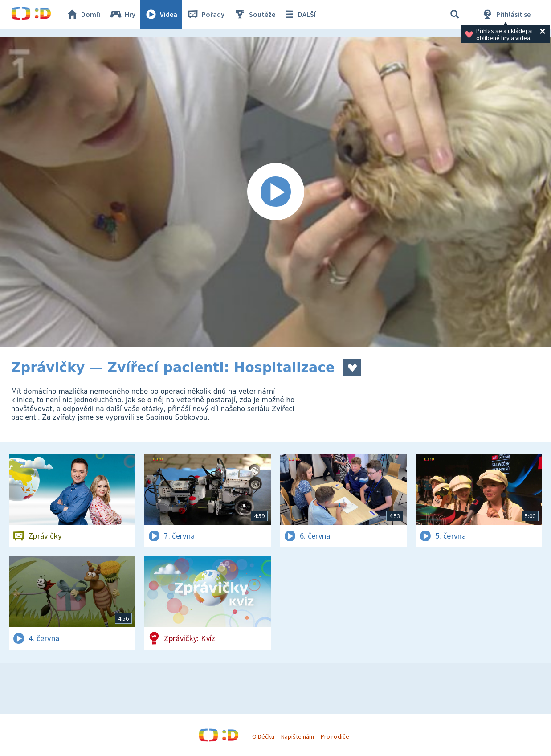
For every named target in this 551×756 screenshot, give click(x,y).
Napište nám (298, 736)
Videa (161, 14)
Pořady (205, 14)
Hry (122, 14)
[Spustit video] (275, 192)
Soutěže (254, 14)
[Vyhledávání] (455, 14)
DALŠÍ (299, 14)
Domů (83, 14)
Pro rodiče (335, 736)
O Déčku (263, 736)
